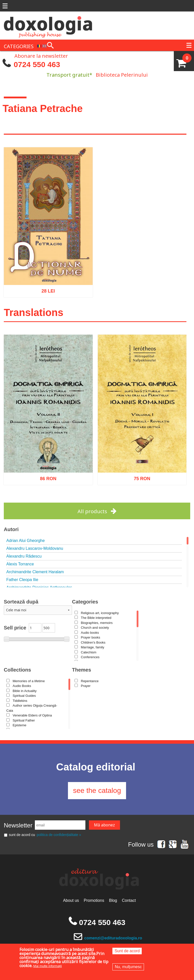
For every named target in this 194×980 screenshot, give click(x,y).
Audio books (90, 633)
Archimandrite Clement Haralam (35, 572)
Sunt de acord (127, 951)
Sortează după (21, 602)
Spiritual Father (24, 720)
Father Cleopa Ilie (22, 580)
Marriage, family (92, 647)
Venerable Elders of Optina (32, 715)
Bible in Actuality (25, 691)
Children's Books (93, 642)
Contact (129, 900)
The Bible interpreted (96, 618)
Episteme (19, 725)
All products (92, 511)
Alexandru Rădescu (24, 556)
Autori (11, 529)
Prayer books (91, 637)
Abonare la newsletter (41, 55)
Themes (82, 670)
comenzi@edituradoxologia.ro (113, 938)
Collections (17, 670)
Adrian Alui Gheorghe (26, 541)
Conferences (90, 657)
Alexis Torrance (20, 564)
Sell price (15, 628)
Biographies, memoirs (97, 623)
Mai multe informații (48, 966)
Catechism (89, 652)
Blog (113, 900)
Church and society (95, 628)
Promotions (94, 900)
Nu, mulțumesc (128, 967)
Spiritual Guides (24, 696)
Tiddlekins (20, 701)
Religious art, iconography (100, 613)
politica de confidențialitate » (59, 835)
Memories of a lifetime (29, 681)
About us (71, 900)
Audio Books (22, 686)
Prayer (86, 686)
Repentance (90, 681)
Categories (85, 602)
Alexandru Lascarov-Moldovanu (35, 548)
